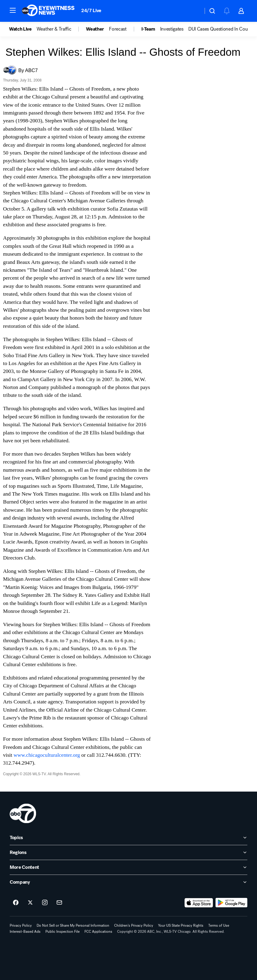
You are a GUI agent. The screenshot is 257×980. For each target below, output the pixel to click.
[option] (23, 29)
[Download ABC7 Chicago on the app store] (199, 903)
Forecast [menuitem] (118, 29)
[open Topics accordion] (128, 838)
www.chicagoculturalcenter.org (47, 755)
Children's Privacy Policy (134, 925)
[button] (13, 10)
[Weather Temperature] (194, 11)
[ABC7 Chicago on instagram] (45, 903)
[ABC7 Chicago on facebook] (16, 903)
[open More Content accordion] (128, 867)
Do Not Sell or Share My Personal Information (73, 925)
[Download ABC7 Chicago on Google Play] (231, 903)
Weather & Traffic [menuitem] (54, 29)
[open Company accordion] (128, 882)
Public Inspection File (63, 932)
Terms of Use (219, 925)
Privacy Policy (21, 925)
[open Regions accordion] (128, 852)
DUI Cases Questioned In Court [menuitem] (220, 29)
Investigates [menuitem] (172, 29)
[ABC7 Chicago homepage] (48, 11)
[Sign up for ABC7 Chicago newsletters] (59, 903)
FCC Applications (98, 932)
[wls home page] (23, 813)
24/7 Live (91, 10)
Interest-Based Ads (25, 932)
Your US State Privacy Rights (181, 925)
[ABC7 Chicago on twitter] (30, 903)
